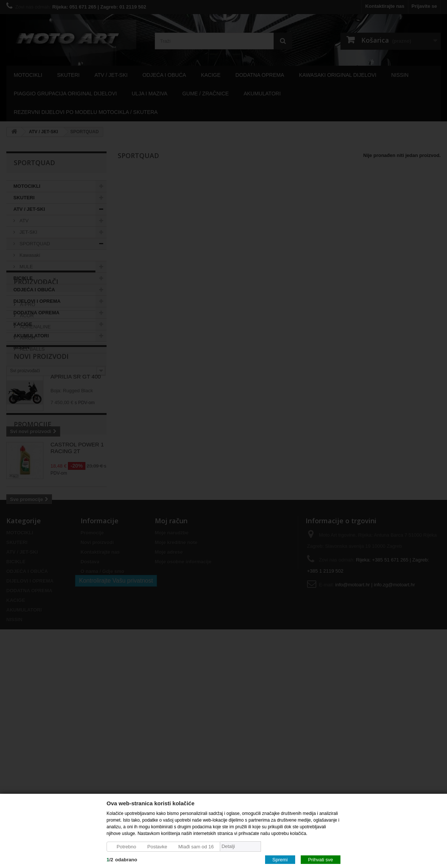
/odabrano (122, 859)
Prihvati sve (321, 859)
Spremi (280, 859)
